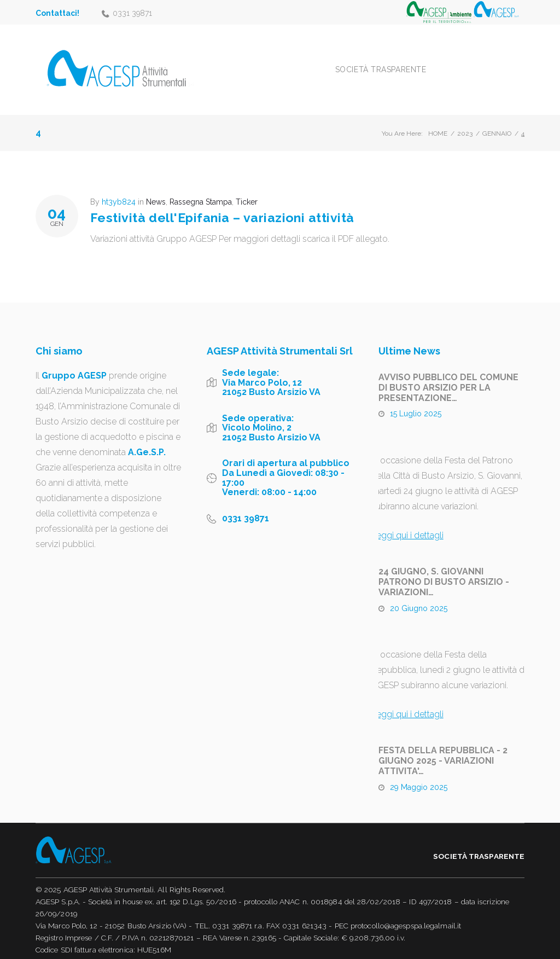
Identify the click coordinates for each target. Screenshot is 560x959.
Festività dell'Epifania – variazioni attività (222, 203)
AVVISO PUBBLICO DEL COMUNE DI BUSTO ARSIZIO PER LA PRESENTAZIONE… (448, 373)
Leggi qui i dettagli (407, 521)
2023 (465, 119)
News (156, 188)
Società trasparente (414, 62)
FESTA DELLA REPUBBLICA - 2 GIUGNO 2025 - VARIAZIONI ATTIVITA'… (443, 746)
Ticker (247, 188)
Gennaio (497, 119)
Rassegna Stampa (201, 188)
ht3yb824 (119, 188)
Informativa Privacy (68, 948)
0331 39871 (132, 13)
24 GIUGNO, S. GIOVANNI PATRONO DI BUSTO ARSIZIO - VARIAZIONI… (444, 568)
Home (438, 119)
